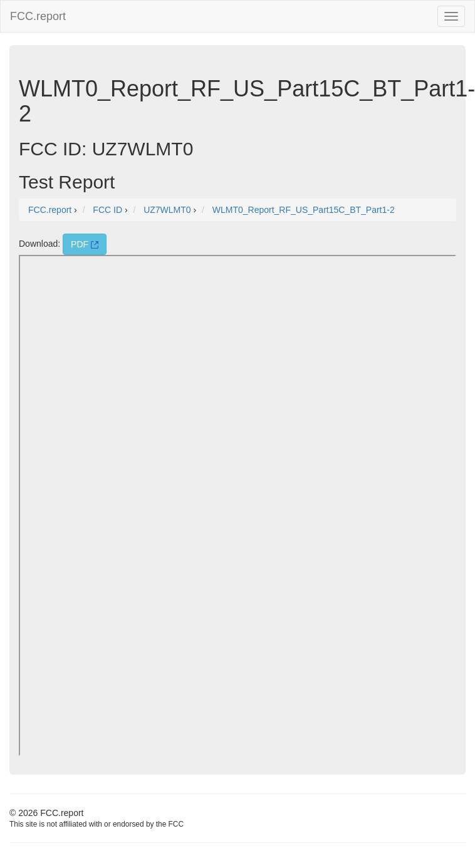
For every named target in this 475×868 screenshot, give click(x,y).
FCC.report (38, 16)
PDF (85, 244)
